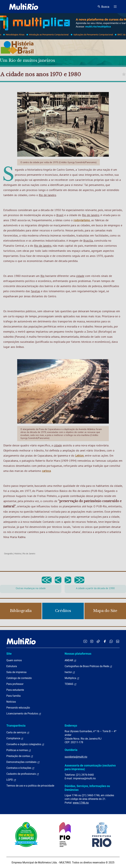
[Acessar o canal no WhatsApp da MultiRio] (111, 641)
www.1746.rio (81, 803)
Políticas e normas (19, 750)
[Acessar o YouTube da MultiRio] (85, 641)
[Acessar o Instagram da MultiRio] (92, 641)
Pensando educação (18, 708)
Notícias (11, 702)
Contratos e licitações (20, 768)
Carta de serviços (18, 733)
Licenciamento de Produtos (24, 714)
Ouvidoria (71, 750)
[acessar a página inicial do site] (24, 7)
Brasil (60, 215)
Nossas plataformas (78, 654)
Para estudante (15, 690)
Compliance (15, 738)
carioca (46, 471)
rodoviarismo (82, 220)
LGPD (11, 780)
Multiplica (72, 678)
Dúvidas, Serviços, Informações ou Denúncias (87, 788)
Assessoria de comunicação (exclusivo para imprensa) (90, 767)
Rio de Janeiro (47, 195)
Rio (42, 276)
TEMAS (71, 684)
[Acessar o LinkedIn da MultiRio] (118, 641)
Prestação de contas (20, 756)
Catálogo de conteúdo (19, 678)
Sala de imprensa (16, 672)
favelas (35, 291)
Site (9, 654)
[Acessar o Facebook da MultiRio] (105, 641)
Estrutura (12, 666)
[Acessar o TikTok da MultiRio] (98, 641)
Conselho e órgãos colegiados (25, 744)
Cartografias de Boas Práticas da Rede (88, 666)
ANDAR (71, 660)
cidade (80, 276)
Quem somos (14, 660)
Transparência (16, 726)
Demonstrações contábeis (23, 762)
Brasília (88, 241)
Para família (13, 696)
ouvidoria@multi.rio (76, 757)
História (18, 554)
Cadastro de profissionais (23, 774)
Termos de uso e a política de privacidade (30, 786)
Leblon (79, 456)
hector (70, 672)
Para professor (15, 684)
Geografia (8, 554)
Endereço (71, 726)
